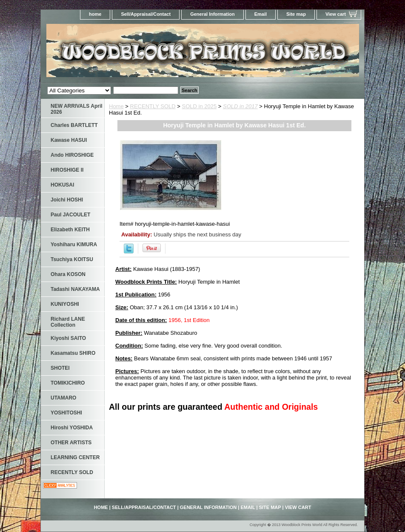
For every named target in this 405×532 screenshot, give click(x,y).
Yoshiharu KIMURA (74, 244)
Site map (296, 14)
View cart (336, 14)
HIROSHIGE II (67, 170)
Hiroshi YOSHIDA (72, 428)
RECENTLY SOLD (153, 106)
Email (261, 14)
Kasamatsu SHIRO (73, 353)
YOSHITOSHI (66, 413)
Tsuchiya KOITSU (72, 259)
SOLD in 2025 (200, 106)
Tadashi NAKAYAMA (75, 289)
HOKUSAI (62, 185)
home (95, 14)
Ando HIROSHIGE (72, 155)
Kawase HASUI (69, 140)
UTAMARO (63, 398)
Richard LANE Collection (68, 322)
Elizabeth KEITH (70, 230)
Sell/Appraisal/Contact (146, 14)
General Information (212, 14)
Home (116, 106)
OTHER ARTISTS (71, 443)
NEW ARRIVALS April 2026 (77, 109)
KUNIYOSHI (65, 304)
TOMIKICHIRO (68, 383)
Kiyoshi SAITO (68, 338)
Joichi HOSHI (67, 200)
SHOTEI (60, 368)
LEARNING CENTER (75, 457)
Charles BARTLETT (74, 125)
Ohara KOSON (68, 274)
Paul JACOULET (70, 215)
